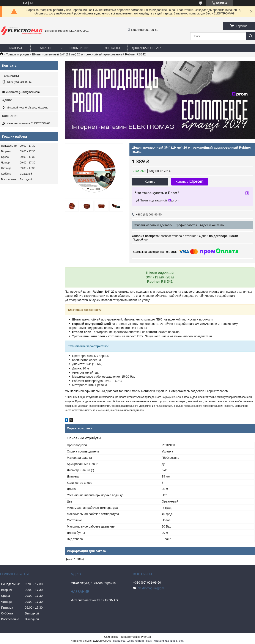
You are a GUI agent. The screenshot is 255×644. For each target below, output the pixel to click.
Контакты (112, 48)
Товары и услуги (17, 54)
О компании (79, 48)
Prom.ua (146, 637)
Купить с (190, 182)
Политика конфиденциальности (165, 641)
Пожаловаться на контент (129, 641)
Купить (150, 181)
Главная (15, 48)
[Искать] (251, 36)
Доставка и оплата (147, 48)
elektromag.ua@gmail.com (23, 92)
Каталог (46, 48)
